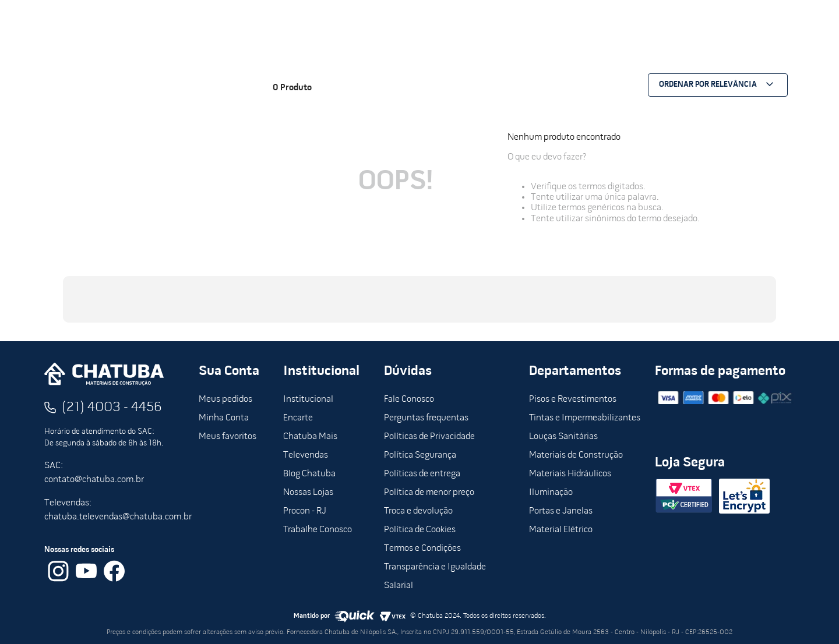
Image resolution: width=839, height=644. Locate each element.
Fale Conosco (409, 399)
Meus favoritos (228, 437)
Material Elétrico (561, 530)
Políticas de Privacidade (429, 437)
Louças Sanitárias (563, 437)
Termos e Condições (422, 549)
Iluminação (551, 493)
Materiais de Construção (576, 455)
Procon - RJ (305, 511)
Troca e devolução (418, 511)
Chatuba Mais (310, 437)
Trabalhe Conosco (318, 530)
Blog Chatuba (309, 474)
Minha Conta (224, 418)
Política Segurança (420, 455)
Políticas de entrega (422, 474)
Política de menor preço (429, 493)
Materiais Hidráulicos (570, 474)
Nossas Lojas (308, 493)
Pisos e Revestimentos (573, 399)
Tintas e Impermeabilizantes (585, 418)
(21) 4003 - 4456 (112, 408)
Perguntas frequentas (426, 418)
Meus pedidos (225, 399)
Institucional (308, 399)
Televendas (306, 455)
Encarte (298, 418)
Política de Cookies (420, 530)
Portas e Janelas (561, 511)
